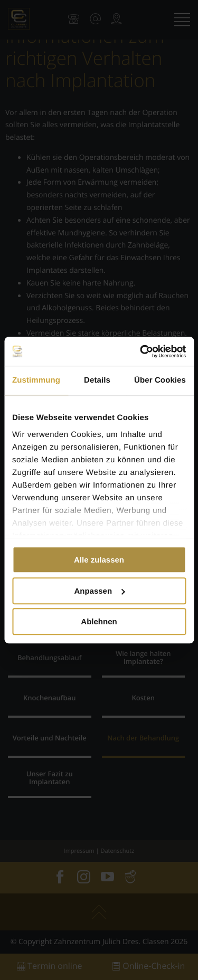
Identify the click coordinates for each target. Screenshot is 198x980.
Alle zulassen (99, 560)
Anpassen (99, 591)
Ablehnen (99, 621)
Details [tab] (97, 380)
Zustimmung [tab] (36, 380)
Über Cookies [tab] (160, 380)
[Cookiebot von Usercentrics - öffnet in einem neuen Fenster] (141, 351)
